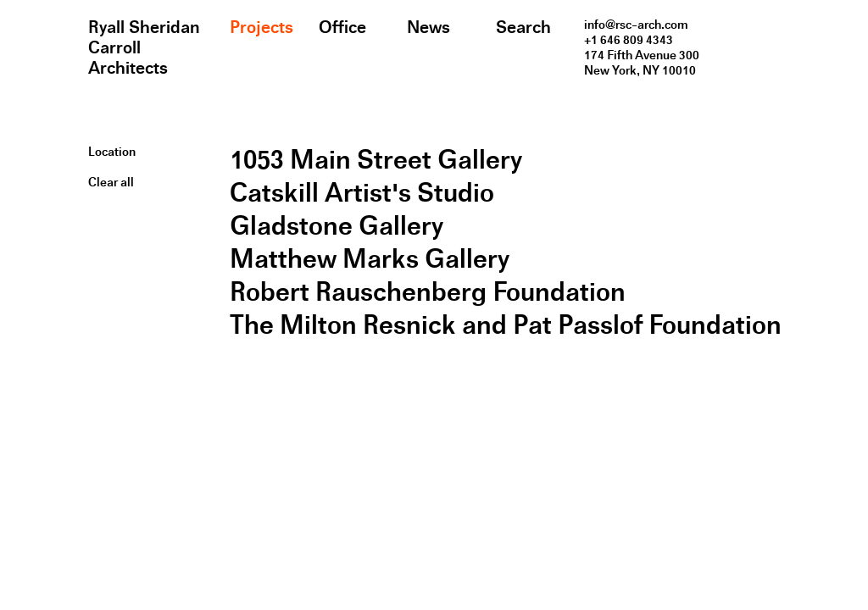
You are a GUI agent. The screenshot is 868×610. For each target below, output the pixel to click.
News (428, 27)
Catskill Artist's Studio (362, 193)
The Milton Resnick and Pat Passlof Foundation (506, 325)
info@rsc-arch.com (636, 25)
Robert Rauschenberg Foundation (428, 292)
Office (342, 27)
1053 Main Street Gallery (376, 160)
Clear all (111, 182)
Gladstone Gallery (337, 226)
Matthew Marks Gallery (370, 259)
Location (112, 152)
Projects (262, 27)
